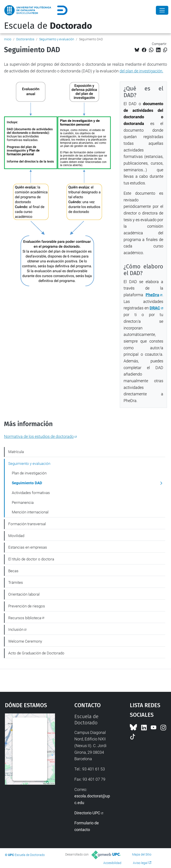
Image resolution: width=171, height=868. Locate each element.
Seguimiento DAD (27, 483)
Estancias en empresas (28, 547)
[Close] (162, 10)
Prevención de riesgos (27, 606)
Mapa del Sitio (142, 854)
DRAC (155, 308)
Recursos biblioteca (25, 618)
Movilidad (16, 536)
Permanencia (23, 502)
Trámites (16, 582)
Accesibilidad (112, 863)
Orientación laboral (24, 594)
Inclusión (16, 629)
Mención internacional (30, 512)
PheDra (152, 295)
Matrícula (16, 452)
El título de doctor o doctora (31, 559)
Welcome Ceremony (25, 641)
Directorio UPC (87, 813)
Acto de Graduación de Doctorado (36, 653)
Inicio (8, 39)
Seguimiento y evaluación (57, 39)
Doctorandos (25, 39)
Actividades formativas (31, 493)
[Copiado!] (165, 50)
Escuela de (48, 26)
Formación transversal (27, 524)
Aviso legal (140, 863)
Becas (13, 571)
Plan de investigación (29, 473)
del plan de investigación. (141, 71)
